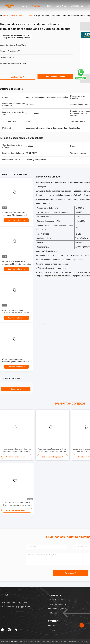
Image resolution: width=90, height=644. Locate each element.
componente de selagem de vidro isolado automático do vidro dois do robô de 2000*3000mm (15, 215)
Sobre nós (61, 6)
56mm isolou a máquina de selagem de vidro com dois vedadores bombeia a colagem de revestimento (17, 450)
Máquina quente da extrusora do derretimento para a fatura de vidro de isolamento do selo (16, 362)
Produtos (36, 6)
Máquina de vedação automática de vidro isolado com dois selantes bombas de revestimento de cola (52, 450)
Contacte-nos (77, 6)
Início (5, 16)
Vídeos (48, 6)
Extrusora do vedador (26, 16)
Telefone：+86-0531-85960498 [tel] (14, 602)
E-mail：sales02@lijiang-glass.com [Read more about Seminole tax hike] (16, 607)
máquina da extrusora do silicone (58, 276)
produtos (12, 16)
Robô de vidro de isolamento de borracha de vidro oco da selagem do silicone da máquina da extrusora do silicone (17, 504)
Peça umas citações (55, 77)
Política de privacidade (9, 642)
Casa (24, 6)
